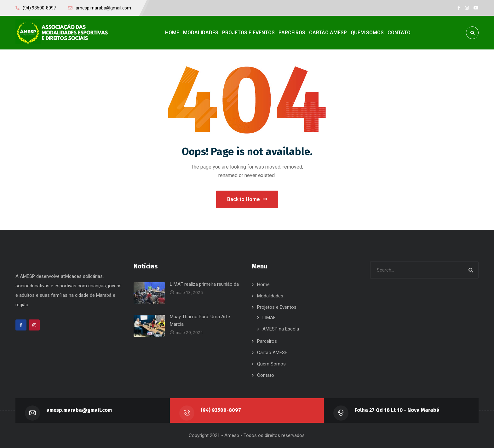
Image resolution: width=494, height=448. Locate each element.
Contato (266, 375)
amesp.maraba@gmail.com (79, 410)
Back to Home (247, 199)
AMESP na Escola (281, 329)
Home (263, 284)
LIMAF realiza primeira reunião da (204, 284)
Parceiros (267, 341)
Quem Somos (271, 364)
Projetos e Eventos (277, 307)
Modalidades (270, 296)
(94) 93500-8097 (221, 410)
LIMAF (269, 318)
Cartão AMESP (272, 353)
